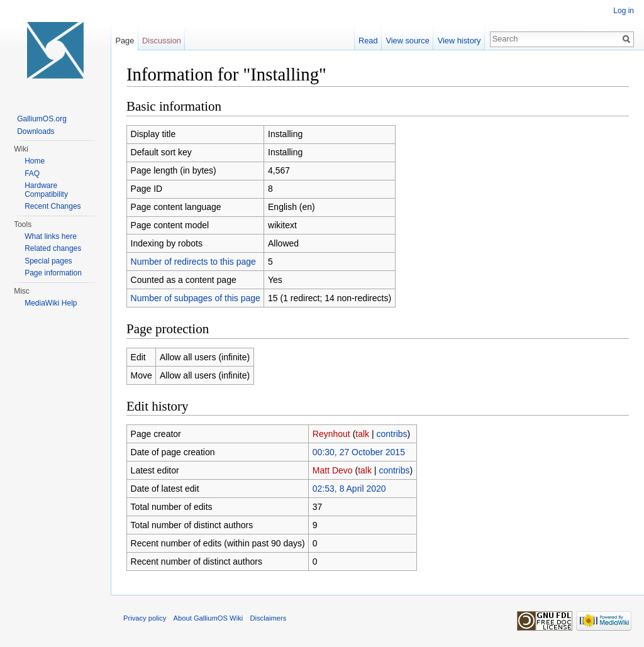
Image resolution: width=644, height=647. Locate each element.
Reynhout (331, 434)
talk (362, 434)
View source (407, 41)
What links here (51, 236)
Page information (53, 273)
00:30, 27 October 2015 (359, 452)
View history (459, 41)
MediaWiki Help (51, 303)
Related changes (53, 248)
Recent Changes (53, 206)
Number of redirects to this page (193, 262)
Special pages (48, 261)
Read (368, 41)
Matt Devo (333, 470)
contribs (392, 434)
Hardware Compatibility (46, 190)
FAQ (32, 174)
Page (125, 41)
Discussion (162, 41)
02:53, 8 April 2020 (349, 489)
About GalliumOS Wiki (208, 618)
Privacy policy (145, 618)
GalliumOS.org (42, 119)
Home (35, 161)
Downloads (36, 131)
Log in (624, 11)
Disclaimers (268, 618)
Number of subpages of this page (196, 298)
